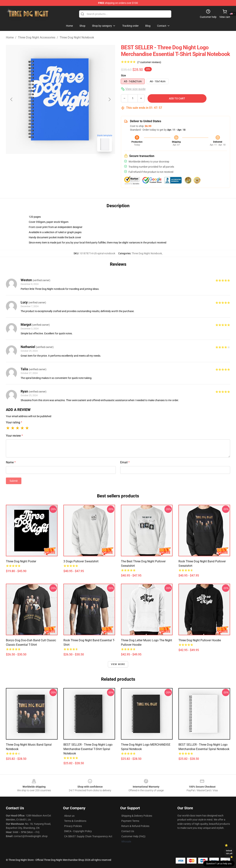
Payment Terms (130, 821)
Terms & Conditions (75, 821)
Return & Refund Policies (135, 826)
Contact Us (128, 831)
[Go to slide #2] (70, 163)
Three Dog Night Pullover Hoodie (200, 640)
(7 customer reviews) (149, 62)
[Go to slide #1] (51, 163)
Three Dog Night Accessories (37, 37)
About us (69, 816)
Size (123, 75)
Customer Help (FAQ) (133, 836)
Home (10, 37)
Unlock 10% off (229, 852)
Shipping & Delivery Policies (137, 816)
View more (118, 664)
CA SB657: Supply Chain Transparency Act (88, 836)
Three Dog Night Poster (21, 561)
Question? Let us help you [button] (219, 864)
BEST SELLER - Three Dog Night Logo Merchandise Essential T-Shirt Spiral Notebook (88, 749)
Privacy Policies (73, 826)
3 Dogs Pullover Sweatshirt (81, 561)
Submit (14, 481)
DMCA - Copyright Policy (78, 831)
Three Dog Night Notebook (77, 37)
